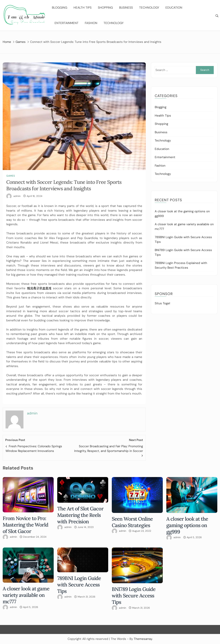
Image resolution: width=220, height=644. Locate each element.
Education (174, 8)
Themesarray (143, 639)
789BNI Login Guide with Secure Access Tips (79, 585)
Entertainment (67, 23)
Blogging (60, 8)
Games (11, 176)
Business (126, 8)
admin (17, 196)
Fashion (91, 23)
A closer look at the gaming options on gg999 (187, 525)
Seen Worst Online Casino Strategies (132, 522)
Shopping (105, 8)
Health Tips (83, 8)
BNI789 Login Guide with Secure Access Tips (134, 596)
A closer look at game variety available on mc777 (26, 595)
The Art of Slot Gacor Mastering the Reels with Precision (80, 515)
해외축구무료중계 (39, 288)
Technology (149, 8)
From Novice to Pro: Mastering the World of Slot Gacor (25, 525)
